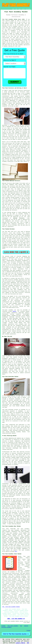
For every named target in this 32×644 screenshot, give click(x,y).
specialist (10, 215)
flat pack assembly (11, 28)
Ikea (16, 185)
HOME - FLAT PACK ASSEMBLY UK (16, 619)
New (21, 626)
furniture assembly (24, 96)
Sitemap (3, 626)
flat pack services (7, 599)
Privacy (29, 630)
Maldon (14, 311)
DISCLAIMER (28, 9)
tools (4, 36)
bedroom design (11, 212)
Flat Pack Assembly (13, 626)
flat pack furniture (17, 259)
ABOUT (20, 9)
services (6, 604)
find (7, 529)
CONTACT (23, 9)
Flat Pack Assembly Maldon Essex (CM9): (14, 19)
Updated (26, 626)
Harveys (4, 186)
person (9, 102)
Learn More (20, 643)
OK (28, 643)
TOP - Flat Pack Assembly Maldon (11, 607)
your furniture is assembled (21, 305)
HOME (13, 9)
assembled (27, 236)
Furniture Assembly (7, 627)
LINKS (16, 9)
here (16, 551)
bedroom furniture (19, 218)
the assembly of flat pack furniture (18, 572)
